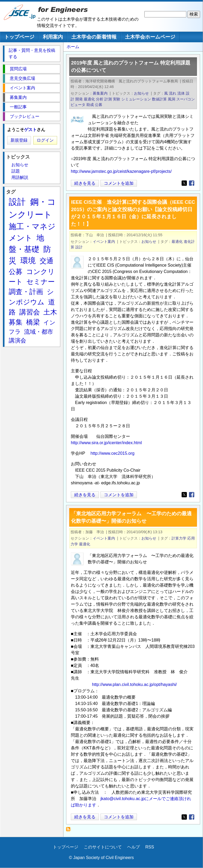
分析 (100, 99)
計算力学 (179, 538)
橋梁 (33, 322)
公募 (99, 105)
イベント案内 (104, 242)
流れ (173, 93)
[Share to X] (184, 183)
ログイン (45, 140)
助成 (90, 105)
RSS (150, 847)
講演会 (17, 340)
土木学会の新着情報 (94, 37)
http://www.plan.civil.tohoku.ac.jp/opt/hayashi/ (134, 684)
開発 (79, 99)
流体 (181, 93)
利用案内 (53, 37)
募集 (16, 322)
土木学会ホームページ (150, 37)
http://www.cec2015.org (112, 453)
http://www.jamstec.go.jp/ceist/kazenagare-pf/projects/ (121, 171)
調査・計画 (26, 292)
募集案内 (100, 93)
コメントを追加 (119, 183)
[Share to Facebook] (192, 183)
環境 (28, 261)
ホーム (73, 47)
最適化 (89, 99)
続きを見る (85, 183)
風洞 (172, 99)
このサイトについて (103, 847)
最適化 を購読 (70, 831)
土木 (50, 312)
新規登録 (19, 140)
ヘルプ (133, 847)
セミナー (41, 282)
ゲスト (30, 130)
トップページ (19, 37)
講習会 (30, 312)
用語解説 (20, 177)
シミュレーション (136, 99)
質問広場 (18, 69)
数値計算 (159, 99)
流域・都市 (39, 332)
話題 (16, 171)
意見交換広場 (22, 78)
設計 (79, 247)
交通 (47, 261)
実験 (117, 99)
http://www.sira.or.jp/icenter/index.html (106, 443)
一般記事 (18, 107)
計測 (108, 99)
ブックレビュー (25, 116)
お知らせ (141, 93)
